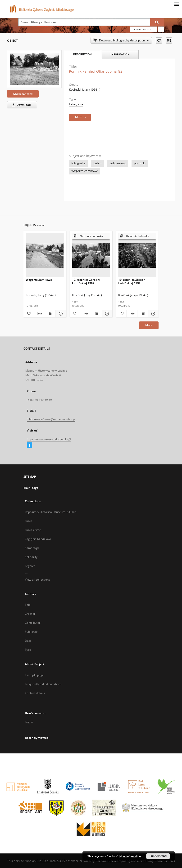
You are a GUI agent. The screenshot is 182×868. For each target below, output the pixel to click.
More (149, 325)
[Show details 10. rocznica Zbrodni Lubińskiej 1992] (106, 314)
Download (20, 105)
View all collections (37, 580)
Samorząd (32, 548)
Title (28, 605)
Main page (31, 488)
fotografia (76, 104)
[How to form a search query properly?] (161, 29)
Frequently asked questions (43, 684)
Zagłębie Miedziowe (38, 539)
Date (28, 641)
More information (130, 856)
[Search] (157, 22)
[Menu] (177, 4)
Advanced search (143, 29)
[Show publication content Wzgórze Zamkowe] (50, 314)
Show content (23, 94)
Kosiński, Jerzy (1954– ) (85, 90)
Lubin (97, 163)
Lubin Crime (33, 530)
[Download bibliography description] (39, 314)
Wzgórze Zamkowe (85, 171)
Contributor (33, 623)
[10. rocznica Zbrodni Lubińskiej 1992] (91, 255)
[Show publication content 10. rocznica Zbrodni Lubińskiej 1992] (96, 314)
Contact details (35, 693)
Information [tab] (120, 54)
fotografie (78, 163)
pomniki (140, 163)
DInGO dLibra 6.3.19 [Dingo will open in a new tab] (51, 861)
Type (28, 650)
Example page (34, 675)
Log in (29, 722)
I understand (158, 856)
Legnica (30, 566)
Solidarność (118, 163)
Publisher (31, 632)
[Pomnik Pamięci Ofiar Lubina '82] (34, 69)
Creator (30, 614)
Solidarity (31, 557)
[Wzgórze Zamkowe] (45, 255)
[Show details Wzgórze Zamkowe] (60, 314)
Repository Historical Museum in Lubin (51, 512)
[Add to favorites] (159, 40)
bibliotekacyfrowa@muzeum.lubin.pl (51, 419)
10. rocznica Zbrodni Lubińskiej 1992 (86, 281)
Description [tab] (82, 54)
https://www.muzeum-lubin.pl (49, 439)
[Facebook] (30, 445)
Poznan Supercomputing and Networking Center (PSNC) (135, 861)
